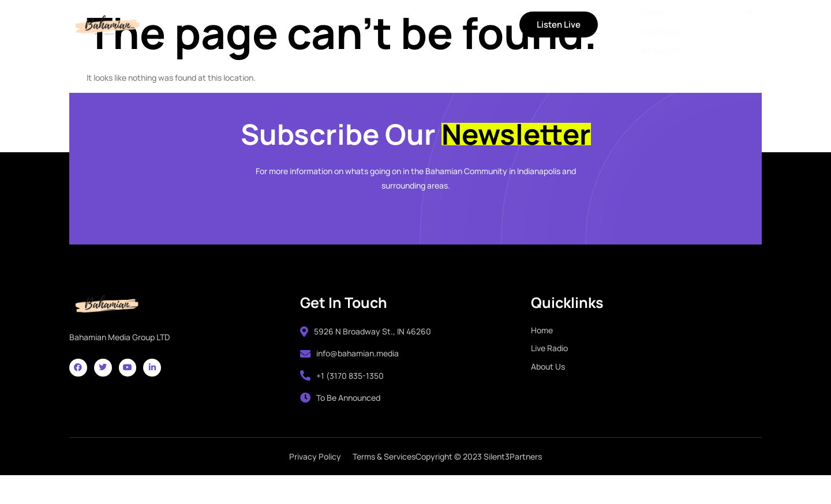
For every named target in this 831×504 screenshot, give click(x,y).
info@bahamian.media (349, 376)
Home (213, 26)
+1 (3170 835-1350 (342, 398)
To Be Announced (340, 420)
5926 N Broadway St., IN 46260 (366, 354)
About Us (332, 26)
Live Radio (269, 26)
